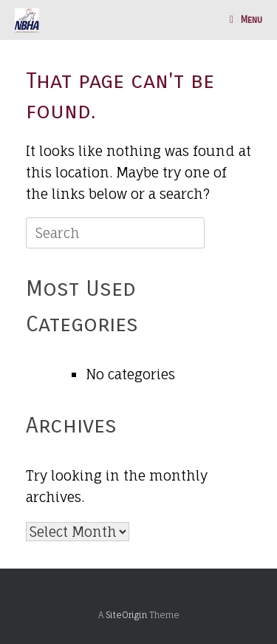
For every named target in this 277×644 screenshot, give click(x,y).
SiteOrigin (126, 615)
